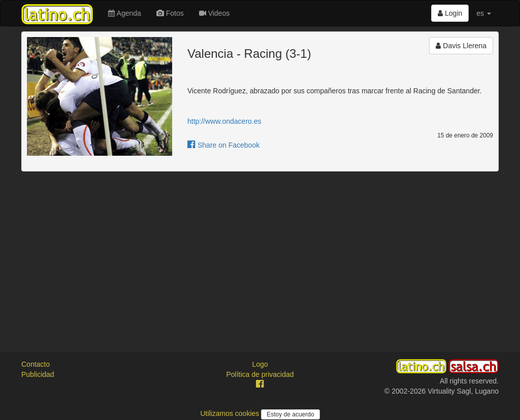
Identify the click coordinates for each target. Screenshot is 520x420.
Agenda (124, 13)
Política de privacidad (260, 374)
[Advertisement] (260, 253)
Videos (214, 13)
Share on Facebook (223, 145)
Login (450, 13)
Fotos (170, 13)
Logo (260, 364)
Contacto (36, 364)
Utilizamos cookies (231, 413)
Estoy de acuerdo (290, 414)
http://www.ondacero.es (224, 121)
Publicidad (38, 374)
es (484, 13)
